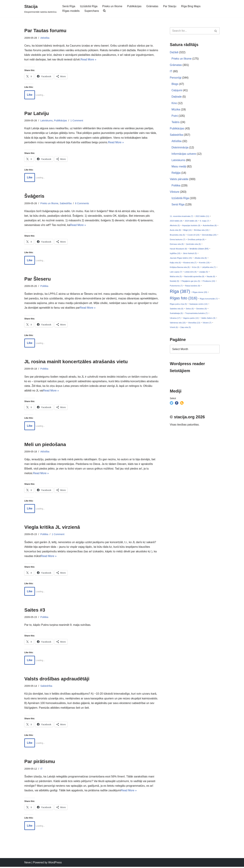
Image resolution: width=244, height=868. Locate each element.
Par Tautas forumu (45, 31)
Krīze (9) (196, 268)
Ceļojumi (177, 90)
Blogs (175, 84)
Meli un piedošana (45, 445)
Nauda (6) (211, 277)
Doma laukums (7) (178, 240)
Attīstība (45, 38)
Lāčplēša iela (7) (209, 268)
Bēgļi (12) (187, 231)
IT (42, 770)
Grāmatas (152, 6)
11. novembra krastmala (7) (181, 217)
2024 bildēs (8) (191, 221)
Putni (175, 116)
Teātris (176, 122)
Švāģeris (34, 196)
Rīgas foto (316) (184, 299)
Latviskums (47, 121)
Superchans (92, 11)
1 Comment (77, 121)
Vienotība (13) (194, 324)
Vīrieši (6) (174, 328)
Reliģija (176, 173)
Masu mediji (179, 167)
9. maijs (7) (205, 221)
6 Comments (82, 204)
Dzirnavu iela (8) (177, 245)
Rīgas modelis (71, 11)
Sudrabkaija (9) (176, 314)
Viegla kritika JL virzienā (52, 528)
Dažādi (174, 52)
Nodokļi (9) (174, 282)
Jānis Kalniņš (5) (190, 254)
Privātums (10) (209, 282)
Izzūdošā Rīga (89, 6)
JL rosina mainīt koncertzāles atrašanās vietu (76, 362)
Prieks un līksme (112, 6)
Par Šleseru (38, 279)
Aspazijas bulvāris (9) (191, 226)
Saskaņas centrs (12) (198, 305)
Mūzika (176, 110)
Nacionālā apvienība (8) (194, 277)
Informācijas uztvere (184, 154)
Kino (174, 103)
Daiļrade (177, 97)
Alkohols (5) (175, 226)
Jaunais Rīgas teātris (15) (181, 259)
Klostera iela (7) (190, 263)
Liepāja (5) (204, 273)
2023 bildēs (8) (176, 221)
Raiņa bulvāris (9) (193, 287)
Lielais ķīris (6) (191, 273)
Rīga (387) (180, 292)
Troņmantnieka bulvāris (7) (196, 314)
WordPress (55, 864)
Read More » (89, 60)
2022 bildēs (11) (202, 217)
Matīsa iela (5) (176, 277)
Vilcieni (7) (207, 324)
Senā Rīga (69, 6)
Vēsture (175, 192)
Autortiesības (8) (210, 226)
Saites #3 (35, 611)
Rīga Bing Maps (191, 6)
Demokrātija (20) (209, 236)
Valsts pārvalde (179, 180)
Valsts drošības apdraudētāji (57, 680)
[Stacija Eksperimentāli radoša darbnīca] (40, 8)
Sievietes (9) (202, 310)
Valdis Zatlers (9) (208, 319)
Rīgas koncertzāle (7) (209, 300)
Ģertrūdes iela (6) (193, 245)
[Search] (191, 31)
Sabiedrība (66, 204)
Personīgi (176, 78)
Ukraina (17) (175, 319)
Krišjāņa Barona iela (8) (180, 268)
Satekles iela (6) (177, 310)
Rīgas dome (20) (200, 293)
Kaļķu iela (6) (175, 263)
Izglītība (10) (175, 254)
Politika (44, 286)
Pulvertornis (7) (176, 287)
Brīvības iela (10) (201, 231)
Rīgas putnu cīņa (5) (178, 305)
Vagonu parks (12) (191, 319)
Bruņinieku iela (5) (177, 236)
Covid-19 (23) (194, 235)
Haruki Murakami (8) (178, 249)
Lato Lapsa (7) (176, 273)
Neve (28, 864)
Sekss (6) (190, 310)
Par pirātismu (40, 763)
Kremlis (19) (204, 263)
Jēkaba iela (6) (201, 259)
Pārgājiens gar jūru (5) (191, 282)
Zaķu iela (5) (185, 328)
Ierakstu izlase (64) (199, 249)
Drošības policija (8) (196, 240)
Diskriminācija (180, 148)
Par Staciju (170, 6)
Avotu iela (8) (175, 231)
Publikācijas (135, 6)
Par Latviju (37, 114)
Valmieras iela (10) (178, 324)
